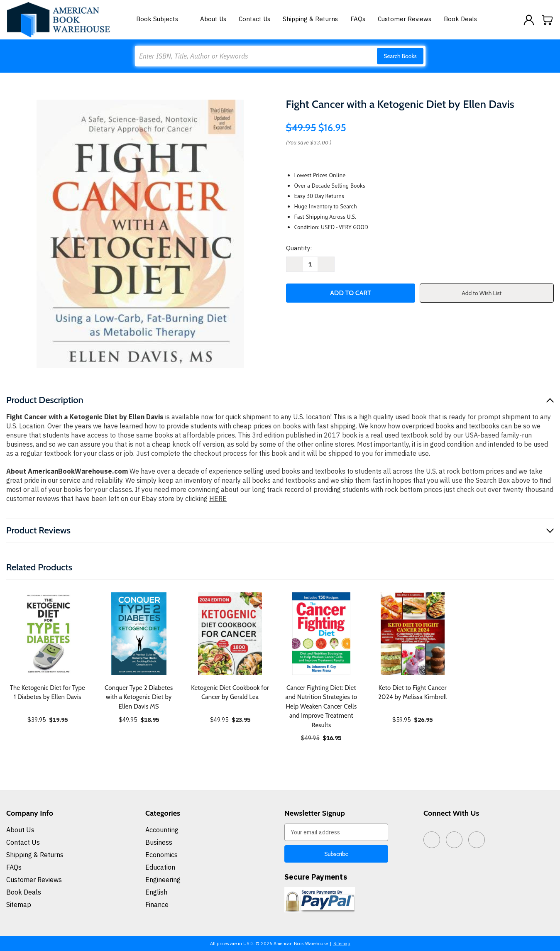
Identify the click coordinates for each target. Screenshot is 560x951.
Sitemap (19, 905)
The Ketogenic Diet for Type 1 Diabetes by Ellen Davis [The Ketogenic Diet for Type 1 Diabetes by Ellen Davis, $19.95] (48, 693)
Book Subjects (162, 19)
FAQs (358, 19)
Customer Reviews (405, 19)
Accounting (162, 830)
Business (159, 842)
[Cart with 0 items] (548, 20)
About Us (213, 19)
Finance (157, 905)
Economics (161, 855)
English (156, 892)
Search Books (400, 56)
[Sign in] (529, 20)
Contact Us (254, 19)
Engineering (163, 880)
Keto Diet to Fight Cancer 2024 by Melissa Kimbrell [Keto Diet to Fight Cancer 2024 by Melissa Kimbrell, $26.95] (413, 693)
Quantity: (299, 248)
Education (160, 867)
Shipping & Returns (310, 19)
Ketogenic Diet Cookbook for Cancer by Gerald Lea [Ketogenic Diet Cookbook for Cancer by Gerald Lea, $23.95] (230, 693)
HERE (218, 499)
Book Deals (460, 19)
